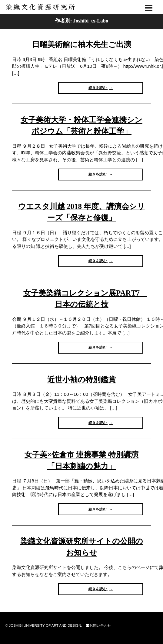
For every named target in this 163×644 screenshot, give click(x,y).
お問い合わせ (98, 625)
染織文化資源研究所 (82, 7)
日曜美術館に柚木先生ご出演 (82, 45)
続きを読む (100, 89)
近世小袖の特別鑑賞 (81, 380)
